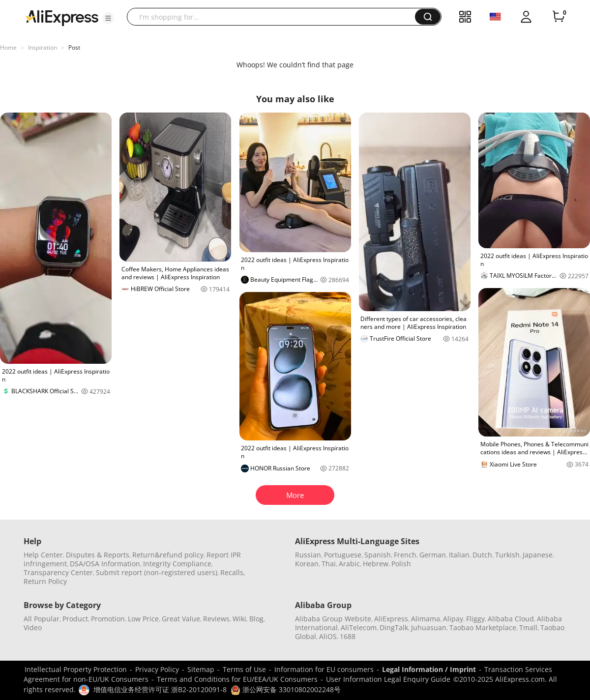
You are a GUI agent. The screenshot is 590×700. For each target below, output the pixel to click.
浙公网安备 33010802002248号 (286, 689)
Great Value (181, 619)
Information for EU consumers (324, 669)
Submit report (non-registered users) (157, 572)
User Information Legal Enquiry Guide (388, 679)
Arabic (349, 564)
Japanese (538, 555)
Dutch (482, 555)
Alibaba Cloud (511, 619)
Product (75, 619)
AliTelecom (359, 627)
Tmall (528, 627)
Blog (256, 619)
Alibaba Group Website (333, 619)
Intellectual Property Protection (76, 669)
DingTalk (394, 627)
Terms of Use (244, 669)
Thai (329, 564)
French (405, 555)
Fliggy (475, 619)
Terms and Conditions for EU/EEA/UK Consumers (237, 679)
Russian (308, 555)
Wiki (239, 619)
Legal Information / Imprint (429, 669)
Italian (459, 555)
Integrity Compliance (177, 564)
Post (74, 47)
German (433, 555)
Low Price (143, 619)
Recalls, (233, 572)
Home (8, 47)
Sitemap (201, 669)
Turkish (507, 555)
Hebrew (376, 564)
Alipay (453, 619)
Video (33, 627)
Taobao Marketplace (483, 627)
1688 (348, 636)
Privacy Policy (157, 669)
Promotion (108, 619)
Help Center (43, 555)
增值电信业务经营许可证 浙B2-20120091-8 (160, 689)
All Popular (42, 619)
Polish (401, 564)
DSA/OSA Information (105, 564)
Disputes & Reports (98, 555)
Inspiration (43, 47)
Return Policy (45, 581)
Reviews (216, 619)
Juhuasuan (429, 627)
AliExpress (391, 619)
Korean (307, 564)
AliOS (328, 636)
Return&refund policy (168, 555)
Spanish (378, 555)
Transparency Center (58, 572)
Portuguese (343, 555)
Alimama (426, 619)
